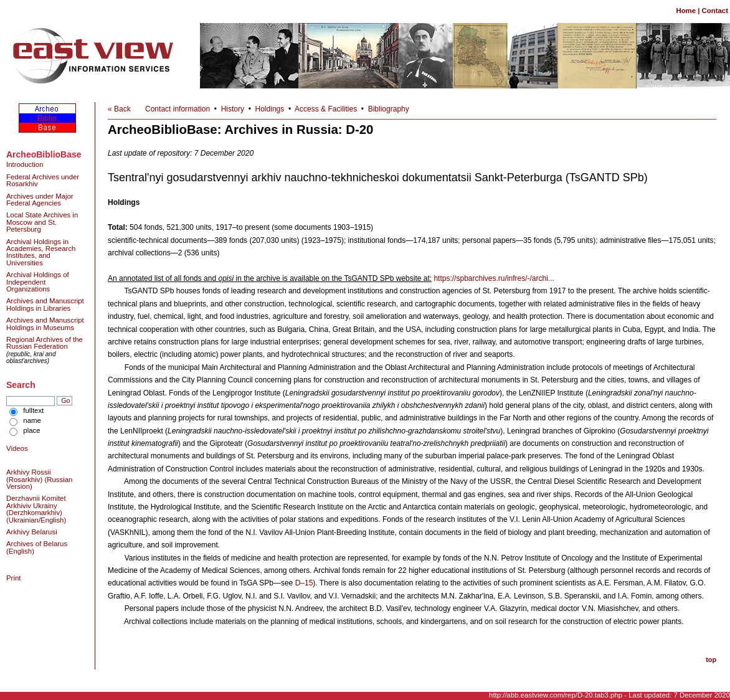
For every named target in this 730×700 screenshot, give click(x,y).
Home (686, 11)
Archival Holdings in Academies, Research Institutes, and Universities (41, 252)
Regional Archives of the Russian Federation (45, 343)
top (711, 660)
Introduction (25, 164)
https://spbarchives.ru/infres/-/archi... (494, 278)
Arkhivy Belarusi (32, 532)
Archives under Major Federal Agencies (40, 200)
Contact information (178, 109)
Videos (17, 448)
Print (13, 578)
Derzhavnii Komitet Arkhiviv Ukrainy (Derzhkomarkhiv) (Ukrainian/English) (36, 509)
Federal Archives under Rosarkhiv (43, 180)
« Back (119, 109)
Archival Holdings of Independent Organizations (38, 282)
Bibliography (389, 109)
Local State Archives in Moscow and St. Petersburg (42, 222)
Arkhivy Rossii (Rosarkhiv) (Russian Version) (39, 479)
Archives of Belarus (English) (37, 547)
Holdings (270, 109)
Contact (715, 11)
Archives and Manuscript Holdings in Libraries (45, 304)
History (233, 109)
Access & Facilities (326, 109)
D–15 (304, 583)
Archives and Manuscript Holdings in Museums (45, 324)
